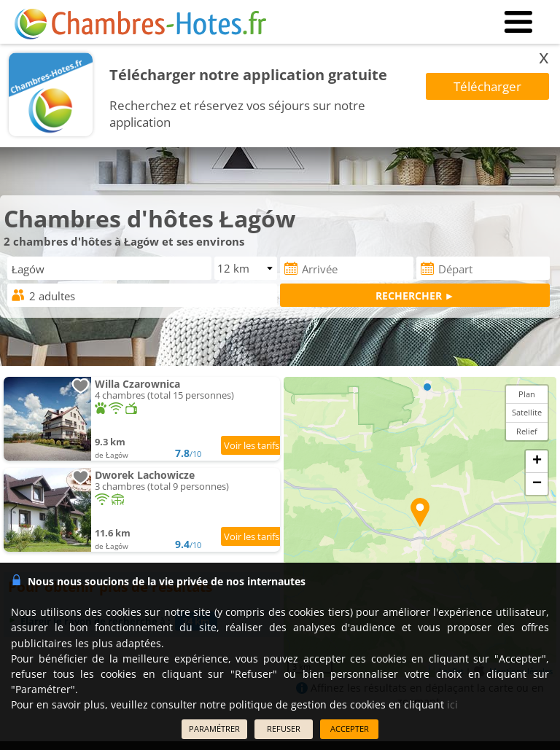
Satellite (527, 412)
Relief (527, 431)
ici (452, 704)
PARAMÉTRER (214, 728)
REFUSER (284, 728)
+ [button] (537, 461)
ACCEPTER (350, 728)
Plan (527, 394)
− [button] (537, 484)
